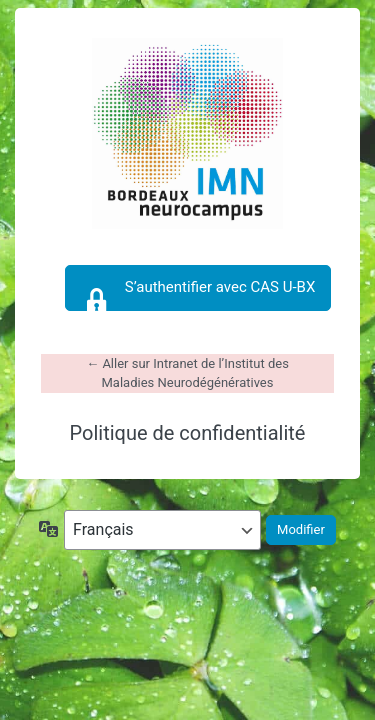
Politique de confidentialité (188, 433)
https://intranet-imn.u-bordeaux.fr (187, 134)
